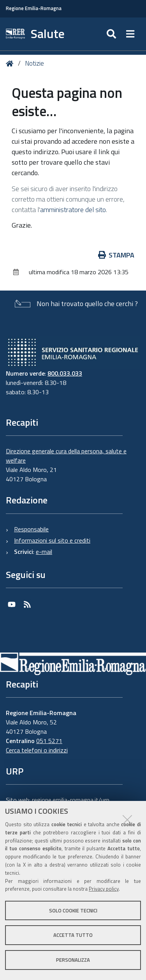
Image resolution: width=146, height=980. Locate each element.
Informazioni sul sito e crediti (52, 540)
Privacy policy (104, 889)
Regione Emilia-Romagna (34, 8)
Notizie (34, 63)
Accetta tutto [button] (73, 935)
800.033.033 (65, 373)
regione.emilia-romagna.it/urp (71, 800)
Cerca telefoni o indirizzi (37, 750)
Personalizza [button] (73, 960)
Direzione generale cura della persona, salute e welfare (66, 456)
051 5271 (49, 741)
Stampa (116, 255)
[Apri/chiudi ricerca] (112, 34)
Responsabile (31, 529)
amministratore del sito (73, 210)
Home (11, 64)
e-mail (44, 552)
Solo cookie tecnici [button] (73, 910)
